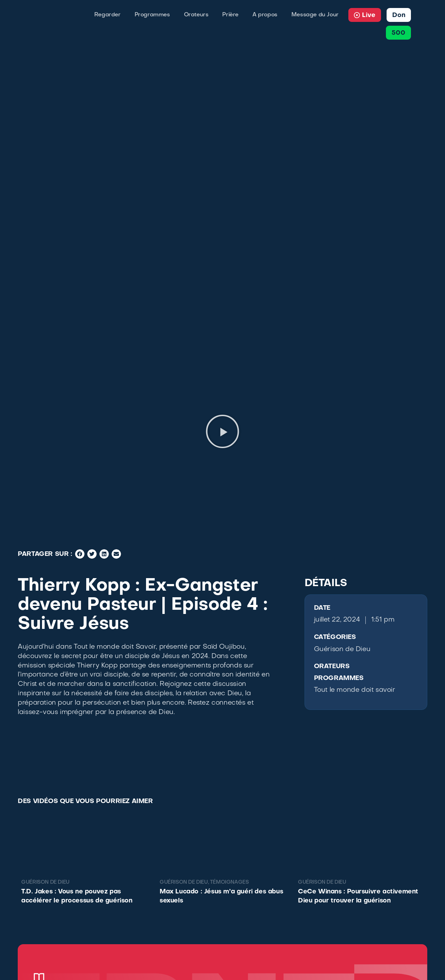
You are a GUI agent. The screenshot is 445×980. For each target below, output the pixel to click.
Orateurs (196, 15)
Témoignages (229, 883)
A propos (265, 15)
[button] (222, 431)
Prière (230, 15)
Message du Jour (315, 15)
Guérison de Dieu (342, 649)
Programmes (152, 15)
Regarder (107, 15)
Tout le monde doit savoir (355, 690)
